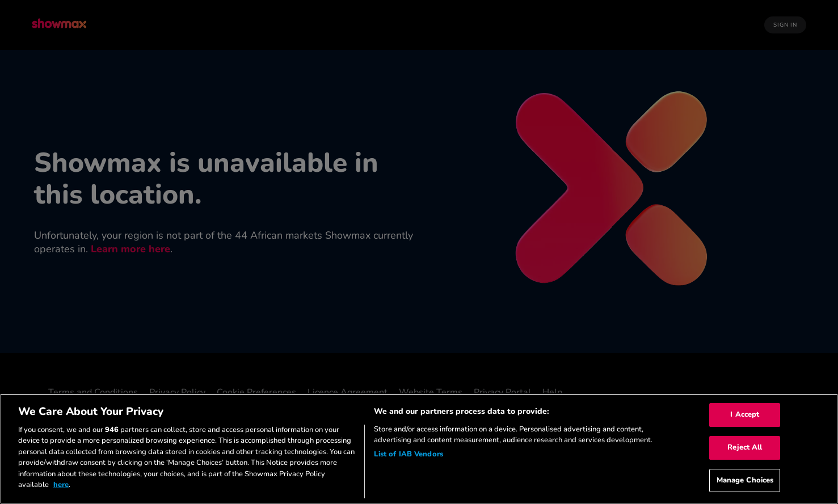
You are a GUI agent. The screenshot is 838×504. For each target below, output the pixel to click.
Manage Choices (745, 480)
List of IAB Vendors (408, 454)
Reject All (745, 447)
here (61, 485)
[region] (419, 449)
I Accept (745, 415)
